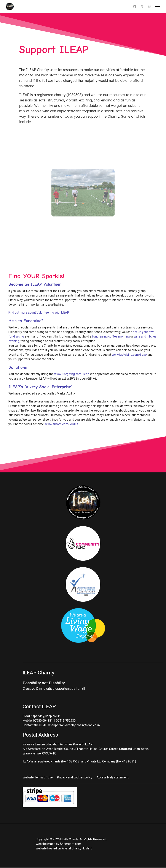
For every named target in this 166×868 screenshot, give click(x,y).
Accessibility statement (113, 777)
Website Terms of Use (38, 777)
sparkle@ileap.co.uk (46, 716)
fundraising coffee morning (111, 336)
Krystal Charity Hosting (77, 848)
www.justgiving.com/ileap (129, 355)
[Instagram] (149, 6)
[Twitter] (142, 6)
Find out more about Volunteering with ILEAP (39, 312)
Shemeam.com (70, 844)
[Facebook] (135, 6)
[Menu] (157, 6)
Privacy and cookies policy (75, 777)
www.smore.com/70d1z (62, 424)
